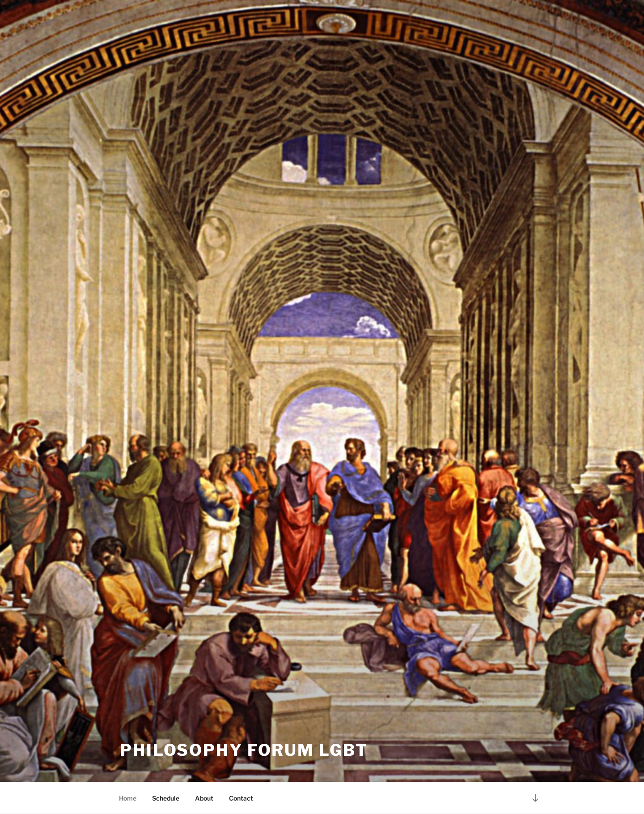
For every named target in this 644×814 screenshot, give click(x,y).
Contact (241, 798)
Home (128, 798)
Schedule (166, 798)
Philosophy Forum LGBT (244, 750)
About (204, 798)
